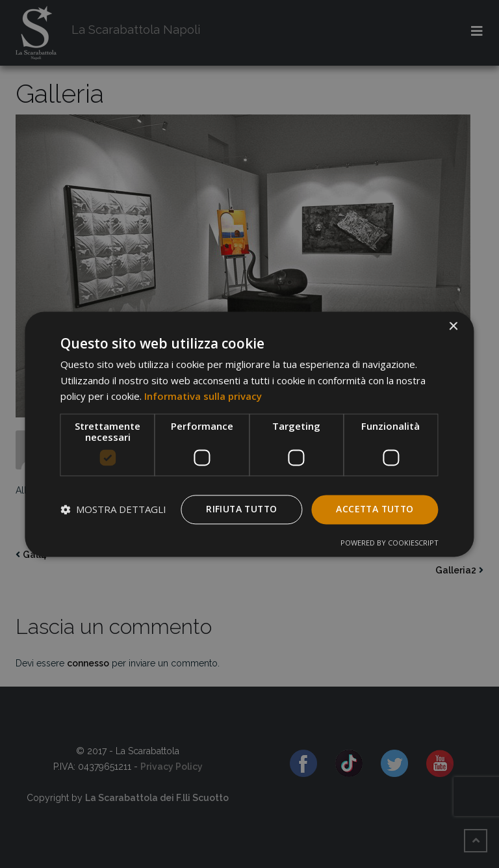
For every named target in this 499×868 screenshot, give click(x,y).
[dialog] (249, 434)
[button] (113, 510)
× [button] (453, 327)
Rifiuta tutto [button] (237, 509)
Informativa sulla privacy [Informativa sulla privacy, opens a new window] (203, 397)
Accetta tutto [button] (373, 509)
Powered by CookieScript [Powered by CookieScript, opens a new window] (390, 543)
